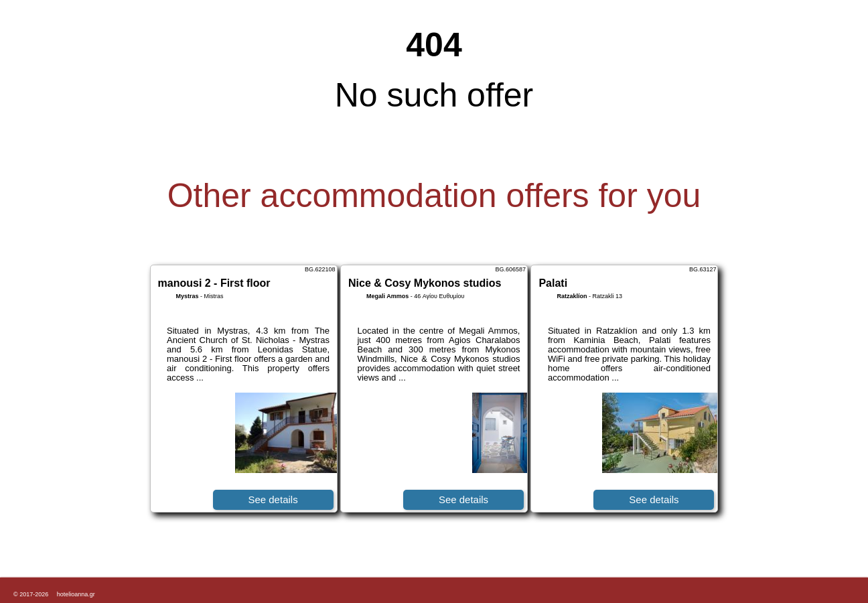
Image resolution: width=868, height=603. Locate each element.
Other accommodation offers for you (434, 196)
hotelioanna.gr (76, 594)
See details (273, 499)
